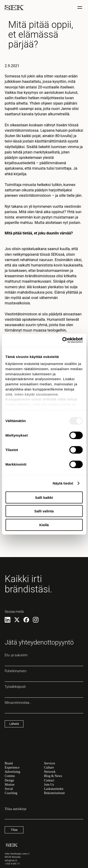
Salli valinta (44, 511)
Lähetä (14, 724)
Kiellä (44, 525)
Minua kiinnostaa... (44, 707)
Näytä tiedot (63, 483)
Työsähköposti (44, 691)
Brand (9, 763)
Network (50, 772)
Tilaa (14, 830)
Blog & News (53, 776)
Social (9, 789)
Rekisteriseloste (55, 793)
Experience (12, 768)
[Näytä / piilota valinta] (80, 8)
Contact (49, 780)
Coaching (11, 793)
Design (9, 780)
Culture (49, 768)
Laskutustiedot (54, 789)
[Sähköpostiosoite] (44, 817)
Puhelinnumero (44, 675)
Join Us (49, 785)
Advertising (12, 772)
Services (50, 763)
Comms (10, 776)
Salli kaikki (44, 497)
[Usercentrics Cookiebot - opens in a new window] (63, 340)
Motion (10, 785)
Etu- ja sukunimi (44, 660)
